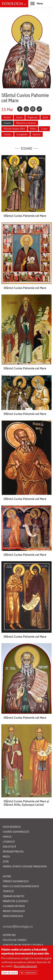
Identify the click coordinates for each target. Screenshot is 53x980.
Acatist (7, 117)
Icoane (7, 123)
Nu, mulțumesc (28, 973)
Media (6, 857)
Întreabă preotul (13, 852)
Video (33, 129)
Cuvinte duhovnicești (16, 832)
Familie (7, 837)
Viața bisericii (12, 827)
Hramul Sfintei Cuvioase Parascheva (25, 867)
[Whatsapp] (26, 109)
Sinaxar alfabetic (14, 896)
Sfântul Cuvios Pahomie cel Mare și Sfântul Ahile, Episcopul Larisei (26, 803)
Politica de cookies (15, 940)
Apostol (37, 134)
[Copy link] (39, 109)
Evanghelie (22, 134)
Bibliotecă (9, 847)
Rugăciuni (33, 117)
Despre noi (9, 935)
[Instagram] (33, 109)
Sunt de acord (10, 973)
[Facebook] (20, 109)
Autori (7, 876)
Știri (6, 862)
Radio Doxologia (13, 916)
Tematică (8, 891)
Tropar (44, 129)
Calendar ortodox (14, 906)
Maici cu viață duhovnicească (21, 886)
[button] (37, 3)
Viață (45, 117)
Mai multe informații (25, 966)
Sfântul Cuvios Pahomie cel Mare (25, 216)
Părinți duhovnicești (16, 881)
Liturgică (9, 842)
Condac (7, 134)
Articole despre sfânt (14, 129)
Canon (19, 117)
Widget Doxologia (14, 911)
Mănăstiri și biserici (26, 123)
